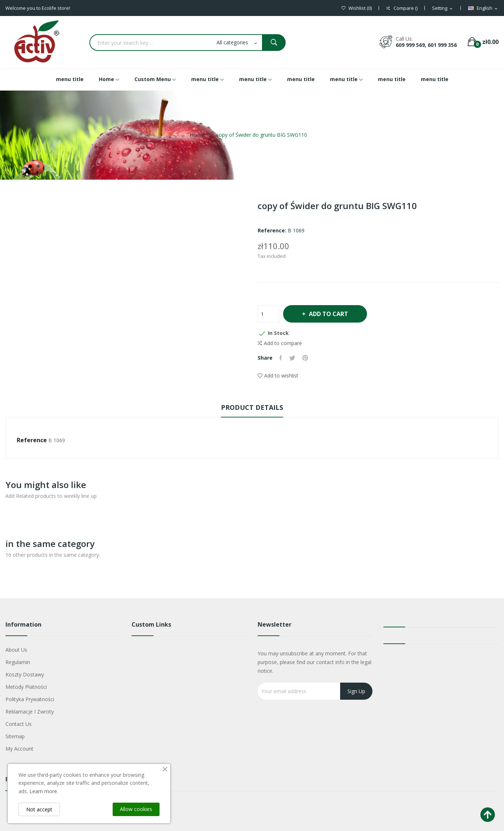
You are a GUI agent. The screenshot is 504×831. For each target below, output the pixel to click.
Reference (32, 440)
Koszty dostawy (25, 674)
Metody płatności (26, 687)
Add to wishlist (278, 375)
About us (16, 650)
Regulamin (18, 662)
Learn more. (44, 791)
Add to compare (280, 343)
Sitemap (15, 736)
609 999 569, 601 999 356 (426, 45)
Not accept (39, 809)
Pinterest (306, 358)
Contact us (19, 724)
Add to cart (329, 314)
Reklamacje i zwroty (30, 712)
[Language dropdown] (483, 8)
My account (19, 749)
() (357, 8)
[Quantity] (269, 314)
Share (281, 358)
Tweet (293, 358)
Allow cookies (136, 809)
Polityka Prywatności (30, 699)
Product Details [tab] (252, 407)
